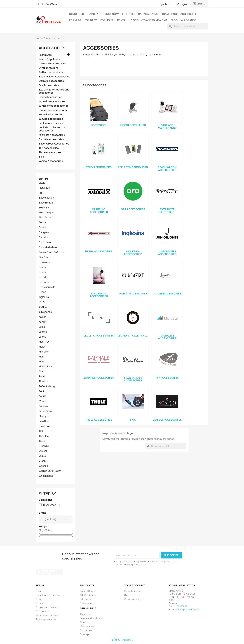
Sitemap (84, 634)
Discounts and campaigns (149, 20)
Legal (38, 591)
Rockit (42, 396)
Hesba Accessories (50, 97)
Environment (42, 611)
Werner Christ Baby (50, 471)
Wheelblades (46, 476)
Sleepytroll (45, 416)
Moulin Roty (45, 367)
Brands (44, 179)
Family (42, 267)
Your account (134, 585)
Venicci (43, 451)
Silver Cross (45, 411)
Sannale (43, 406)
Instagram (53, 572)
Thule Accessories (50, 152)
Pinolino (43, 382)
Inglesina (44, 297)
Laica (42, 327)
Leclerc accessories (51, 123)
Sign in (128, 595)
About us (85, 614)
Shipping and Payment (48, 607)
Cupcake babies (48, 247)
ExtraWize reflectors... (167, 211)
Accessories (189, 14)
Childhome (45, 242)
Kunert (42, 322)
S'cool (42, 401)
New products (88, 603)
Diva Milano (45, 257)
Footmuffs (45, 55)
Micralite (44, 352)
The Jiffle (44, 436)
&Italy (42, 183)
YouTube (46, 572)
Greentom (44, 282)
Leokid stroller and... (133, 336)
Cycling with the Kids (120, 14)
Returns (40, 599)
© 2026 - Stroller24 (122, 640)
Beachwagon (46, 213)
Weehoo (43, 466)
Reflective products (51, 72)
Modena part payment (47, 615)
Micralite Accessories (52, 135)
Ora (41, 372)
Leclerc (43, 332)
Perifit (42, 377)
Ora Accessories (49, 85)
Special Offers (87, 591)
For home (107, 20)
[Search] (188, 26)
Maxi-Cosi (44, 342)
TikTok (60, 572)
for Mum (75, 20)
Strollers (76, 14)
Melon (42, 347)
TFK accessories (49, 148)
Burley (42, 223)
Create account (133, 599)
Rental (122, 20)
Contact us (86, 630)
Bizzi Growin (46, 218)
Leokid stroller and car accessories (52, 129)
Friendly (43, 277)
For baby (91, 20)
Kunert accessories (51, 114)
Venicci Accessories (51, 161)
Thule (42, 441)
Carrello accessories (51, 81)
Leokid (42, 337)
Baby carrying (148, 14)
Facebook (39, 572)
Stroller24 (44, 426)
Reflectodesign (47, 386)
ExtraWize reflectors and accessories (54, 91)
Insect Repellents (49, 59)
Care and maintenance (52, 64)
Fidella (42, 272)
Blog (174, 20)
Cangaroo (44, 233)
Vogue (42, 456)
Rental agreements (46, 619)
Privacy (39, 603)
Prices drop (86, 599)
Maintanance (87, 626)
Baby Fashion (46, 198)
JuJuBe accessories (51, 119)
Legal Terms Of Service (48, 595)
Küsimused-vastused (91, 618)
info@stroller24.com (189, 609)
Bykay (42, 228)
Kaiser (42, 317)
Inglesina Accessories (52, 101)
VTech (42, 461)
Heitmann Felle (47, 287)
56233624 (51, 4)
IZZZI (42, 302)
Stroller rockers (48, 68)
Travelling (169, 14)
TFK (41, 431)
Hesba (42, 292)
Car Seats (94, 14)
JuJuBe (43, 307)
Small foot (44, 421)
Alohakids (44, 188)
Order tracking (132, 591)
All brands (189, 20)
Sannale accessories (51, 139)
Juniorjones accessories (54, 106)
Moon (42, 362)
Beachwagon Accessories (54, 77)
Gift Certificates (89, 595)
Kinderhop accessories (53, 110)
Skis (41, 157)
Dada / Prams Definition (52, 252)
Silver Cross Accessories (54, 144)
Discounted (52, 505)
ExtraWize (45, 262)
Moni (41, 357)
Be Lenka (44, 208)
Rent (41, 391)
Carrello (43, 237)
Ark (41, 193)
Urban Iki (44, 446)
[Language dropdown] (164, 4)
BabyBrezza (46, 203)
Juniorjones (45, 312)
